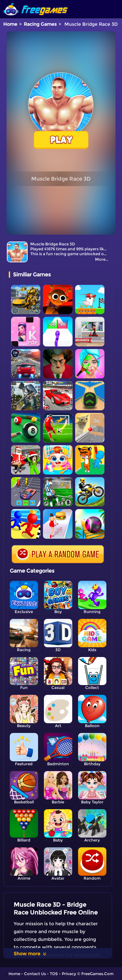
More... (102, 259)
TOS (54, 974)
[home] (36, 2)
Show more (30, 954)
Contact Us (35, 974)
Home (10, 24)
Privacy (69, 974)
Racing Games (40, 24)
